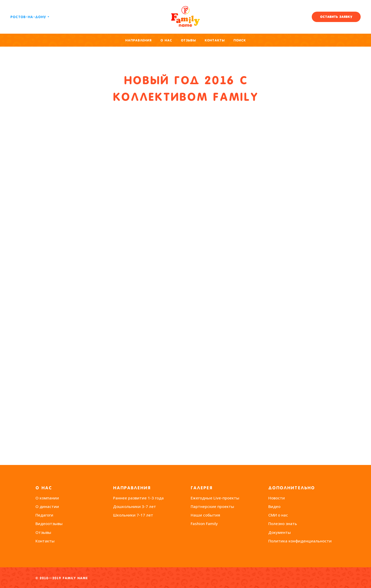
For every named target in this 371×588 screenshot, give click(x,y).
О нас (166, 40)
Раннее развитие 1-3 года (138, 498)
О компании (47, 498)
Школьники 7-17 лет (133, 515)
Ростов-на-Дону (28, 17)
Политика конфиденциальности (300, 541)
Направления (138, 40)
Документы (280, 532)
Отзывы (188, 40)
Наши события (205, 515)
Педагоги (44, 515)
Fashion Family (204, 524)
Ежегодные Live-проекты (215, 498)
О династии (47, 506)
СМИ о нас (278, 515)
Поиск (240, 40)
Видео (274, 506)
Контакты (215, 40)
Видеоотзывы (49, 524)
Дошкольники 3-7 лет (135, 506)
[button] (336, 17)
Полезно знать (283, 524)
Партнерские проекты (212, 506)
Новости (277, 498)
